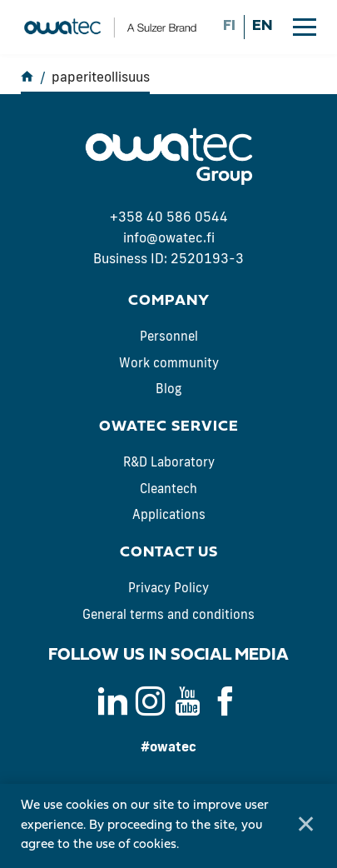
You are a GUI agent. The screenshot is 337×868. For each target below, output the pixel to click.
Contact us (169, 553)
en (262, 26)
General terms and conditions (168, 614)
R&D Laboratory (169, 462)
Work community (169, 363)
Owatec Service (169, 427)
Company (169, 301)
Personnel (169, 336)
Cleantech (168, 489)
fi (229, 26)
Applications (169, 514)
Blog (168, 389)
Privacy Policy (168, 588)
